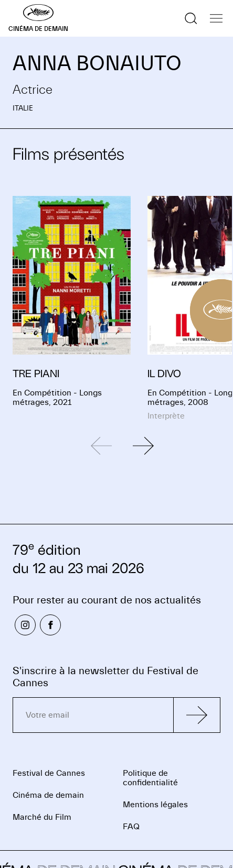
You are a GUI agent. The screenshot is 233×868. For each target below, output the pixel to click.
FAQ (131, 827)
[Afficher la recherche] (191, 18)
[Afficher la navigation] (216, 18)
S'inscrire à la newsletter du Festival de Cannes (105, 677)
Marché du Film (42, 817)
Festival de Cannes (49, 773)
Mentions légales (155, 805)
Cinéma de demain (48, 795)
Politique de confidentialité (150, 778)
